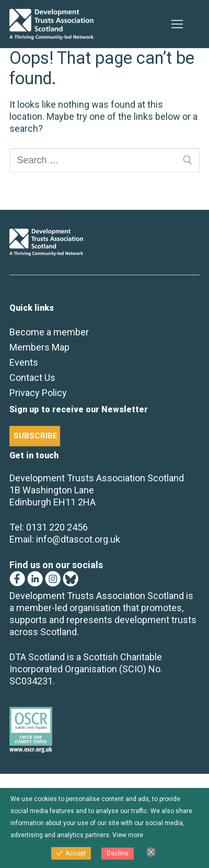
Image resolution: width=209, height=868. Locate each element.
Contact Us (32, 377)
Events (24, 362)
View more (128, 835)
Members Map (39, 347)
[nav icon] (177, 24)
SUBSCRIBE (36, 436)
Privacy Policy (38, 393)
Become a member (49, 332)
